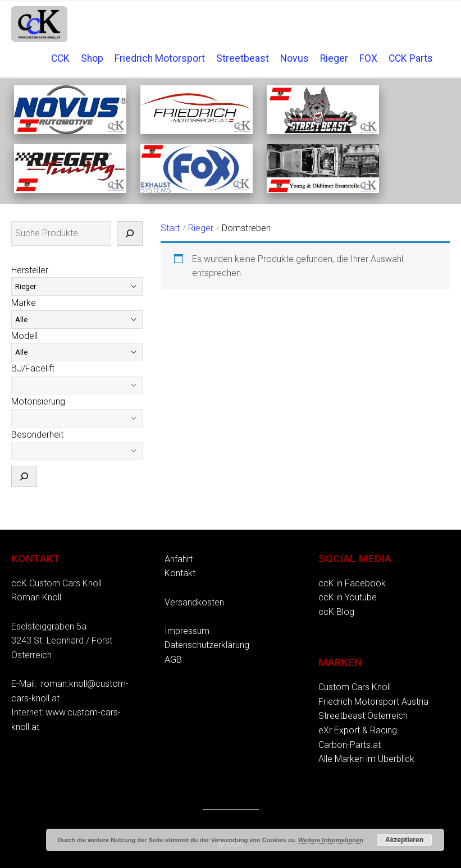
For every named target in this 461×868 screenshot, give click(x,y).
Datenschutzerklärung (207, 645)
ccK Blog (336, 612)
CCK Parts (411, 58)
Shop (92, 58)
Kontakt (180, 573)
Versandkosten (194, 602)
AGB (173, 660)
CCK (60, 58)
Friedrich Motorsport (160, 58)
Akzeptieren (404, 840)
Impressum (187, 631)
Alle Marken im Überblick (366, 759)
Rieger (334, 58)
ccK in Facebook (352, 583)
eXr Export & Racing (358, 730)
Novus (295, 58)
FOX (368, 58)
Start (170, 228)
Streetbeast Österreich (363, 716)
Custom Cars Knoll (355, 687)
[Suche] (130, 233)
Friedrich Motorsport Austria (373, 702)
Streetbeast (243, 58)
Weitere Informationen (331, 840)
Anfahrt (179, 559)
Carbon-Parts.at (350, 745)
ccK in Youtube (348, 597)
